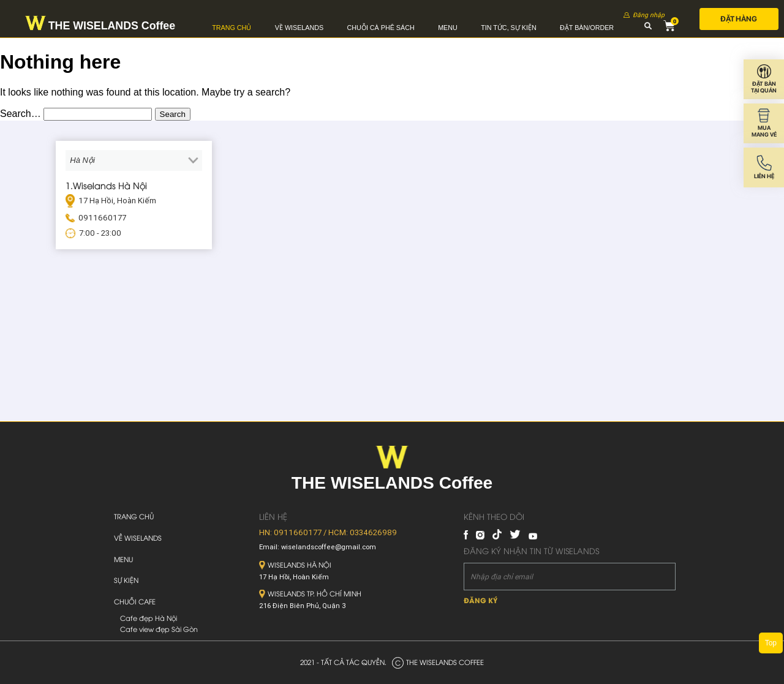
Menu (448, 28)
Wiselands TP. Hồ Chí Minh (310, 593)
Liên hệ (273, 516)
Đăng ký (481, 600)
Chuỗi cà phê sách (381, 28)
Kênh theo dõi (494, 516)
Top (771, 643)
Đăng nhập (649, 15)
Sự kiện (126, 580)
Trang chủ (232, 28)
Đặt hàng (739, 19)
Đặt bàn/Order (587, 28)
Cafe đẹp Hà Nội (149, 618)
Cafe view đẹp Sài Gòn (159, 629)
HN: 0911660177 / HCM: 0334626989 (328, 532)
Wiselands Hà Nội (295, 565)
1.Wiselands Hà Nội (106, 185)
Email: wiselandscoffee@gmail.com (318, 547)
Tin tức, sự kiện (509, 28)
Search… (21, 114)
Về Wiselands (299, 28)
